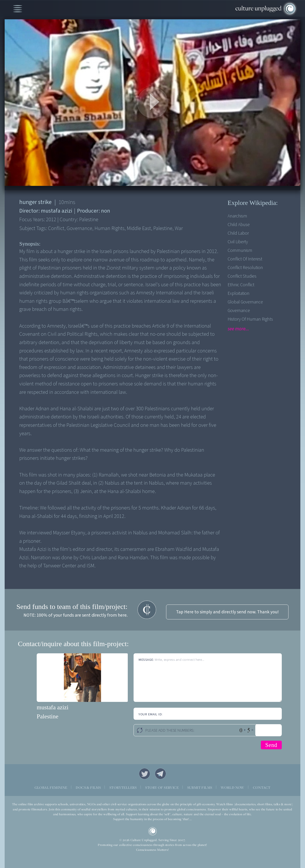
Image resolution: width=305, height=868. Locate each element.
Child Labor (238, 233)
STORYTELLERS (123, 787)
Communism (240, 250)
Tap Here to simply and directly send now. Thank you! (227, 612)
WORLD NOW (233, 787)
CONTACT (262, 787)
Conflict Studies (242, 276)
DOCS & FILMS (88, 787)
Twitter (144, 774)
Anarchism (237, 216)
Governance (239, 311)
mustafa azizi (53, 707)
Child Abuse (239, 225)
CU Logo (153, 831)
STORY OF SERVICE (162, 787)
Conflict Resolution (245, 268)
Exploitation (239, 293)
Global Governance (245, 302)
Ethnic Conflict (241, 285)
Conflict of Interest (245, 259)
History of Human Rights (250, 319)
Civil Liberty (238, 242)
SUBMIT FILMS (200, 787)
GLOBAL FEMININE (51, 787)
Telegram (161, 774)
